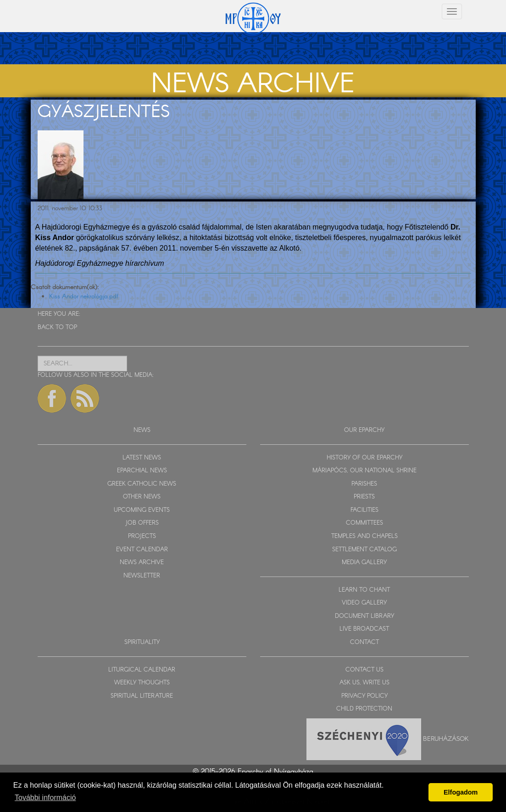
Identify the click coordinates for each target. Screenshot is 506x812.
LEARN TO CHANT (364, 590)
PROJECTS (142, 536)
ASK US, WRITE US (364, 683)
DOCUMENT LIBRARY (364, 616)
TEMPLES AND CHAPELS (364, 536)
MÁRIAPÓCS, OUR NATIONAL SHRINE (364, 471)
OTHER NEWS (142, 497)
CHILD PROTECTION (364, 709)
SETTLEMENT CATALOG (364, 550)
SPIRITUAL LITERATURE (142, 696)
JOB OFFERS (142, 523)
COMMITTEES (364, 523)
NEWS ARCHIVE (142, 563)
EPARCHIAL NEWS (142, 471)
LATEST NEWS (142, 458)
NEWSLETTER (142, 576)
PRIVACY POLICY (364, 696)
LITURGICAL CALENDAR (142, 670)
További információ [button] (45, 798)
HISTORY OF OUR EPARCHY (364, 458)
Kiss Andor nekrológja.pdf (84, 297)
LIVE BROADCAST (364, 629)
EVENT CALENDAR (142, 550)
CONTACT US (364, 670)
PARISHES (364, 484)
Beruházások (446, 739)
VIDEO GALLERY (364, 603)
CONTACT (364, 642)
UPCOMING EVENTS (142, 510)
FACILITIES (364, 510)
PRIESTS (364, 497)
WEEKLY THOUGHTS (142, 683)
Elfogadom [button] (461, 792)
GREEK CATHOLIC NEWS (142, 484)
